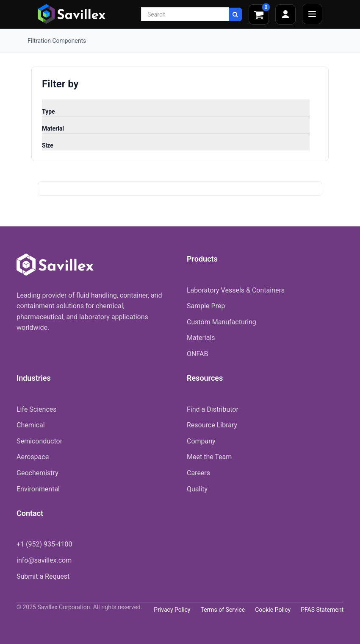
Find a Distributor (213, 409)
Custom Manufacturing (222, 322)
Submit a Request (43, 576)
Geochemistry (37, 473)
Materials (201, 338)
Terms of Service (223, 610)
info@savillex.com (44, 560)
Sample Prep (206, 306)
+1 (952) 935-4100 (44, 544)
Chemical (31, 425)
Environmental (38, 489)
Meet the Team (209, 457)
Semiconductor (39, 441)
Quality (197, 489)
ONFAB (197, 354)
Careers (198, 473)
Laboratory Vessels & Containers (236, 290)
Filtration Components (57, 41)
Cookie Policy (273, 610)
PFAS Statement (322, 610)
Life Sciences (37, 409)
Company (201, 441)
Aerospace (33, 457)
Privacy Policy (172, 610)
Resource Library (212, 425)
